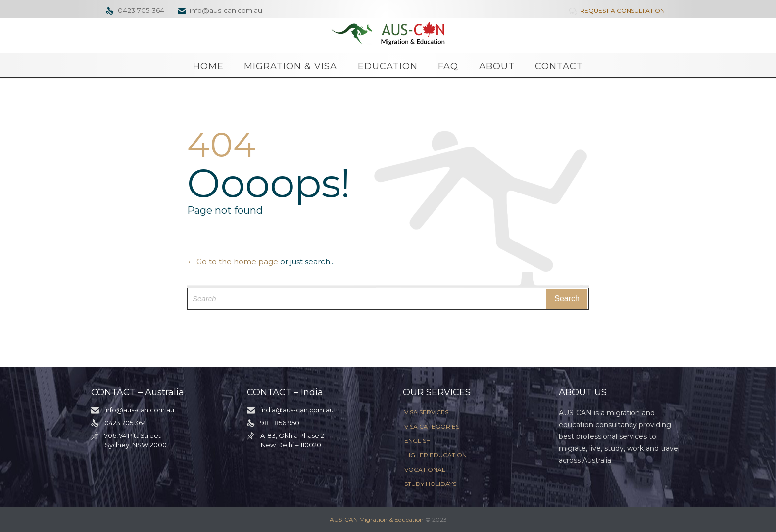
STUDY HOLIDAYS (430, 484)
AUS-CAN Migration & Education (377, 519)
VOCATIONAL (425, 469)
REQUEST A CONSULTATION (618, 11)
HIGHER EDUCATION (436, 455)
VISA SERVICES (426, 412)
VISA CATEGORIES (432, 426)
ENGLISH (417, 441)
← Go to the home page (233, 262)
